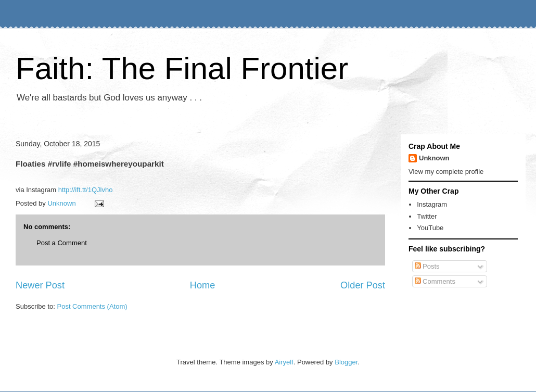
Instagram (432, 204)
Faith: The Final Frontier (182, 68)
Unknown (434, 158)
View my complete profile (446, 172)
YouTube (430, 228)
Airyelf (284, 362)
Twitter (427, 216)
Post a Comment (62, 243)
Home (203, 285)
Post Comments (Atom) (92, 306)
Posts (427, 266)
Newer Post (40, 285)
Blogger (346, 362)
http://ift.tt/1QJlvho (86, 190)
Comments (435, 281)
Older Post (363, 285)
